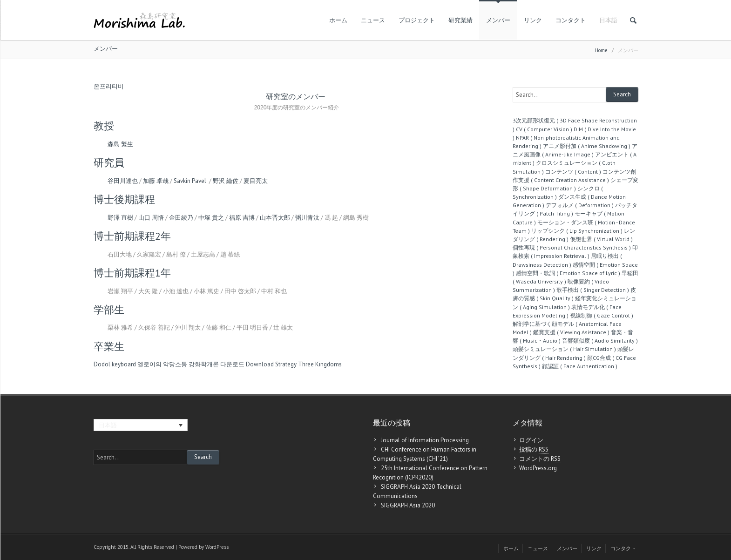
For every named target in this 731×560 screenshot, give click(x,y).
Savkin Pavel (191, 181)
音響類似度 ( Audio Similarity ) (600, 341)
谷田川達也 (123, 181)
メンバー (498, 20)
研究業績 (460, 20)
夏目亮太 (256, 181)
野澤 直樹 (120, 218)
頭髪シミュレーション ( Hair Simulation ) (564, 349)
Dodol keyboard (115, 364)
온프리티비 (109, 86)
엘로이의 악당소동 (162, 364)
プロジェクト (417, 20)
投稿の (534, 450)
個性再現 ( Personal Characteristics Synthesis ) (572, 247)
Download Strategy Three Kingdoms (294, 364)
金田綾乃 (181, 218)
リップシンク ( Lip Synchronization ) (577, 231)
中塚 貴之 (211, 218)
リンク (533, 20)
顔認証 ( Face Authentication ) (580, 366)
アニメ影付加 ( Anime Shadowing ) (587, 146)
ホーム (338, 20)
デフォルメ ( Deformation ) (580, 205)
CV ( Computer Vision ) (544, 129)
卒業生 (109, 346)
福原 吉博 (242, 218)
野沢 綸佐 (226, 181)
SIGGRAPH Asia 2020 (408, 505)
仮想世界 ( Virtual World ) (601, 239)
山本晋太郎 (275, 218)
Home (601, 50)
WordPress (217, 547)
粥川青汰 (307, 218)
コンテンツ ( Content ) (573, 172)
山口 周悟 (151, 218)
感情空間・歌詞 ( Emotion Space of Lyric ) (568, 273)
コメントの (540, 459)
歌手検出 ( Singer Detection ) (593, 290)
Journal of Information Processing (425, 440)
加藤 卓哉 (156, 181)
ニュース (373, 20)
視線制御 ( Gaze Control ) (602, 315)
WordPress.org (538, 468)
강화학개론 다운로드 (217, 364)
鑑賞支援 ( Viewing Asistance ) (571, 332)
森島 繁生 (120, 144)
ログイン (531, 440)
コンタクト (571, 20)
